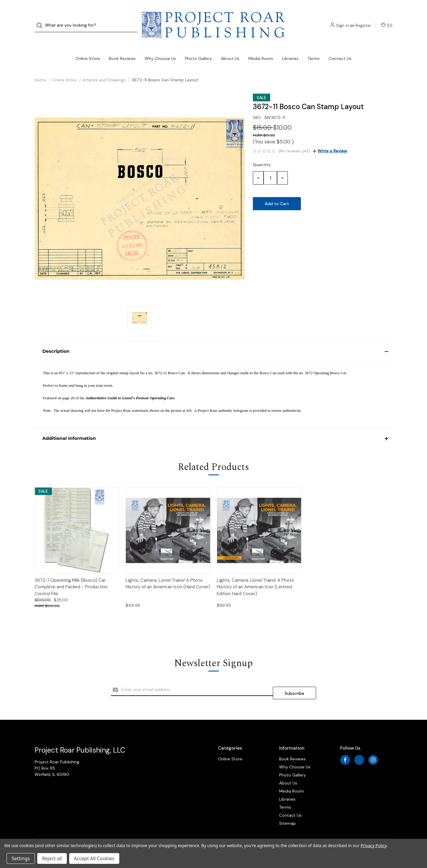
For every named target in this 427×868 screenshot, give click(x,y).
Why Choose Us (160, 47)
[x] (359, 745)
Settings (21, 858)
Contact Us (340, 47)
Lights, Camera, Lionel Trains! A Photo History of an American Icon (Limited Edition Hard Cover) (255, 575)
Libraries (290, 47)
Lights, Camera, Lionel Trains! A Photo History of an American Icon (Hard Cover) (168, 572)
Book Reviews (122, 47)
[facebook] (345, 745)
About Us (230, 47)
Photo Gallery (198, 47)
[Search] (41, 20)
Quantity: (262, 153)
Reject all (52, 858)
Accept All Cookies (94, 858)
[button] (213, 339)
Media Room (261, 47)
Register (363, 19)
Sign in (342, 19)
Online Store (88, 47)
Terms (314, 47)
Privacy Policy (373, 845)
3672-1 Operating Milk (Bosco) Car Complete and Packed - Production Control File (71, 575)
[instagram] (373, 745)
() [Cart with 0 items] (387, 19)
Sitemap (287, 808)
